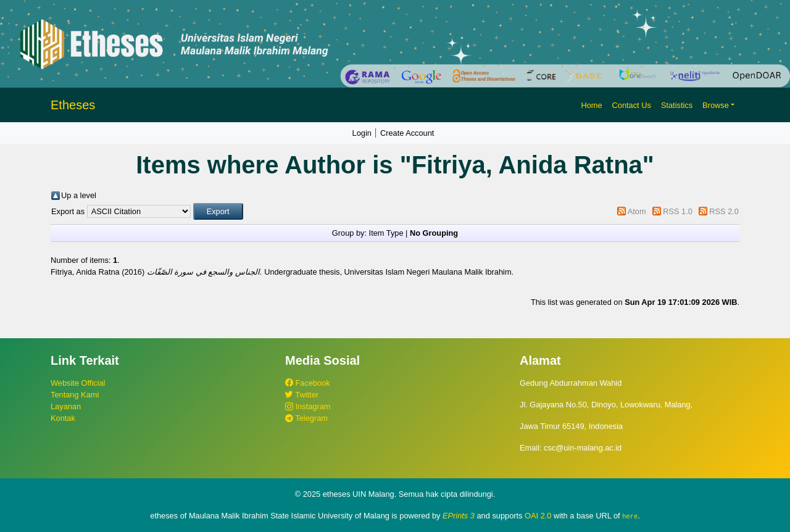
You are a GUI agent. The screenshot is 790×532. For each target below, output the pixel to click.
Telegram (306, 418)
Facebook (308, 383)
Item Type (386, 233)
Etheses (73, 105)
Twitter (302, 395)
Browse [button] (716, 105)
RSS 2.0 (724, 211)
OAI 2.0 (538, 516)
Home (591, 105)
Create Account (407, 133)
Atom (637, 211)
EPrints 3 (459, 516)
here (630, 516)
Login (362, 133)
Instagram (308, 406)
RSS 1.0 (678, 211)
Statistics (677, 105)
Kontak (63, 418)
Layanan (66, 406)
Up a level (79, 195)
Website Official (78, 383)
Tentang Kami (75, 395)
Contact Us (632, 105)
